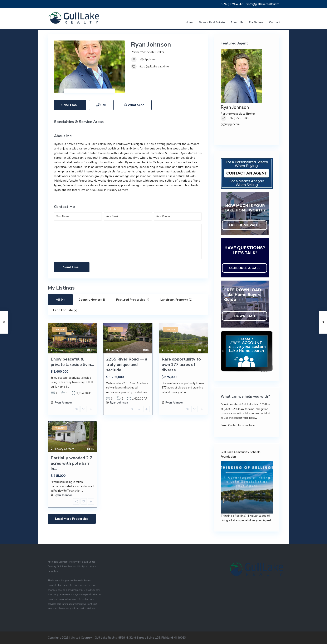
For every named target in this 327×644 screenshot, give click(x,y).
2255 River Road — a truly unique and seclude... (127, 365)
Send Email (70, 105)
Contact (275, 23)
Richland (59, 350)
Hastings (115, 350)
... (69, 387)
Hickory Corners (64, 449)
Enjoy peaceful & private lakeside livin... (72, 362)
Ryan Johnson (151, 45)
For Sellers (256, 23)
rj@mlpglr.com (148, 59)
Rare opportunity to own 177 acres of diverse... (181, 365)
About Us (237, 23)
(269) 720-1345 (239, 118)
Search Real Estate (212, 23)
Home (189, 23)
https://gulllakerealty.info (154, 67)
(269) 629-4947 (234, 409)
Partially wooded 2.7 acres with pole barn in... (71, 463)
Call (101, 105)
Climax (169, 350)
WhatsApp (134, 105)
